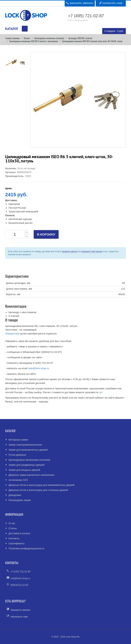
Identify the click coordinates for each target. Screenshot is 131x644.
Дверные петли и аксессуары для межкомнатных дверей (41, 485)
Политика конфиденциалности (26, 548)
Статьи (13, 528)
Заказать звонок (80, 3)
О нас (12, 523)
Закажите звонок (20, 610)
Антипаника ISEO (18, 480)
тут (101, 392)
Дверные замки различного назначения (31, 475)
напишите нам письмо (92, 251)
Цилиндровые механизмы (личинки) (49, 38)
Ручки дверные (17, 455)
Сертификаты (17, 543)
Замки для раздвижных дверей (26, 465)
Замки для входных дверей (24, 470)
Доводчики (15, 495)
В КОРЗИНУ (46, 234)
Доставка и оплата (19, 533)
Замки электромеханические (25, 445)
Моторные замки (18, 440)
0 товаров (114, 31)
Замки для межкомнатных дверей (28, 450)
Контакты (14, 538)
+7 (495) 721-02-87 (21, 572)
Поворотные (12, 333)
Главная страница (12, 38)
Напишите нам (19, 617)
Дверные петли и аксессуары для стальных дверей (38, 490)
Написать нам (111, 3)
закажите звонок (69, 251)
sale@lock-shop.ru (39, 368)
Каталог (27, 38)
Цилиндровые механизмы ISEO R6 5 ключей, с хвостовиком (34, 41)
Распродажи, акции (20, 500)
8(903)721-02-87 (20, 585)
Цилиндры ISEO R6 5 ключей (80, 38)
